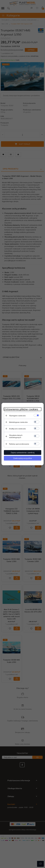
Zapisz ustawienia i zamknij (22, 452)
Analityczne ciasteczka (17, 429)
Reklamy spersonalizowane (19, 444)
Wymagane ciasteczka (17, 416)
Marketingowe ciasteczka (18, 422)
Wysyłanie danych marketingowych (16, 436)
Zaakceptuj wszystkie (23, 458)
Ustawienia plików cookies (21, 409)
